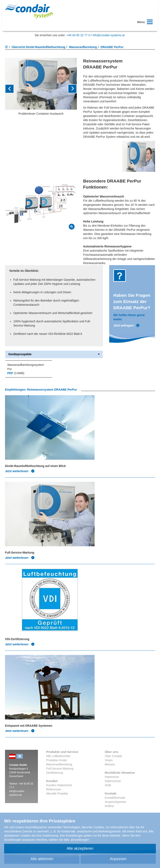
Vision (109, 760)
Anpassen (118, 859)
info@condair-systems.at (109, 35)
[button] (10, 89)
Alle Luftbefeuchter (58, 756)
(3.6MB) (16, 373)
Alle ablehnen (42, 859)
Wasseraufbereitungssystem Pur (26, 367)
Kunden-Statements (59, 785)
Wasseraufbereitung (83, 47)
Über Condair (113, 756)
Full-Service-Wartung (60, 769)
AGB (108, 785)
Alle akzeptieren (80, 848)
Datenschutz (113, 781)
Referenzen (54, 789)
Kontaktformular (115, 798)
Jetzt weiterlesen (20, 471)
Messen (110, 764)
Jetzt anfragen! (126, 325)
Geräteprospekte (54, 354)
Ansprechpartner (116, 802)
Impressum (112, 777)
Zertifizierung (55, 773)
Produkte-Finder (57, 760)
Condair (29, 11)
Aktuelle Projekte (57, 793)
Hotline (109, 806)
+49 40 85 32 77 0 (78, 35)
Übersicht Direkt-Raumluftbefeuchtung (38, 47)
